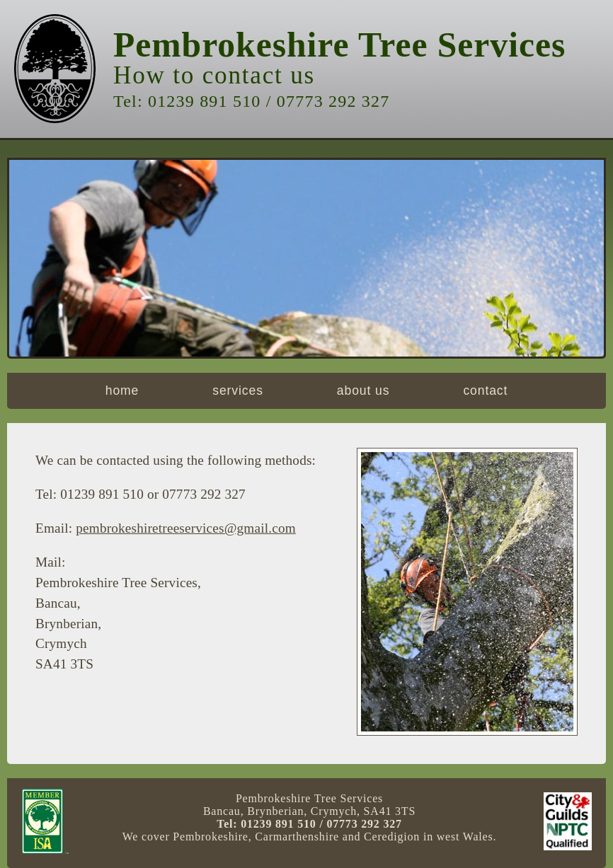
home (122, 390)
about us (363, 390)
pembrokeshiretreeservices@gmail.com (186, 528)
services (238, 390)
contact (485, 390)
